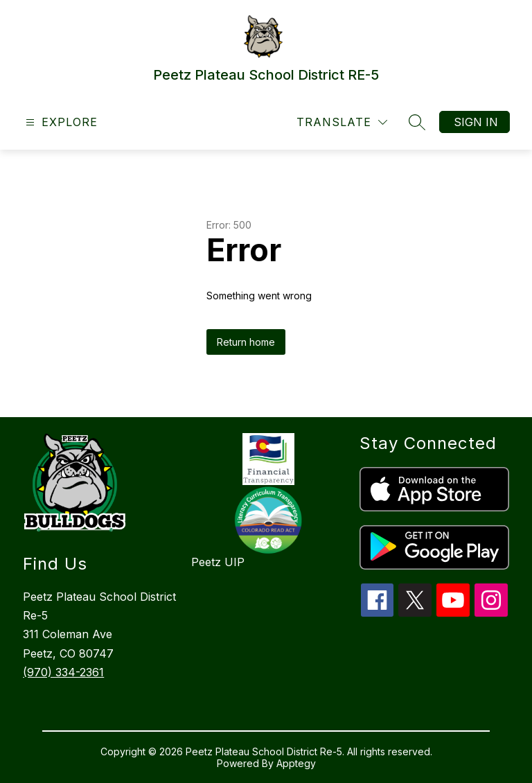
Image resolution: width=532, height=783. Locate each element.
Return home (246, 342)
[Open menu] (60, 122)
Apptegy (296, 763)
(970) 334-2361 (63, 672)
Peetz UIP (218, 562)
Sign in (476, 122)
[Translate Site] (342, 122)
